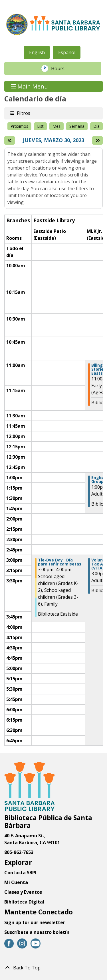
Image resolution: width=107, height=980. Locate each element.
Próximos (19, 126)
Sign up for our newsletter (35, 922)
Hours (61, 68)
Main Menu (30, 86)
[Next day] (97, 140)
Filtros (23, 113)
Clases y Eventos (23, 892)
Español (67, 52)
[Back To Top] (53, 968)
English (37, 52)
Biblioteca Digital (24, 902)
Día (96, 126)
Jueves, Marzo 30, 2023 (53, 140)
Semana (77, 126)
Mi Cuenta (16, 882)
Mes (56, 126)
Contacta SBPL (21, 873)
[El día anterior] (10, 140)
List (40, 126)
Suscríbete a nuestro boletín (37, 932)
